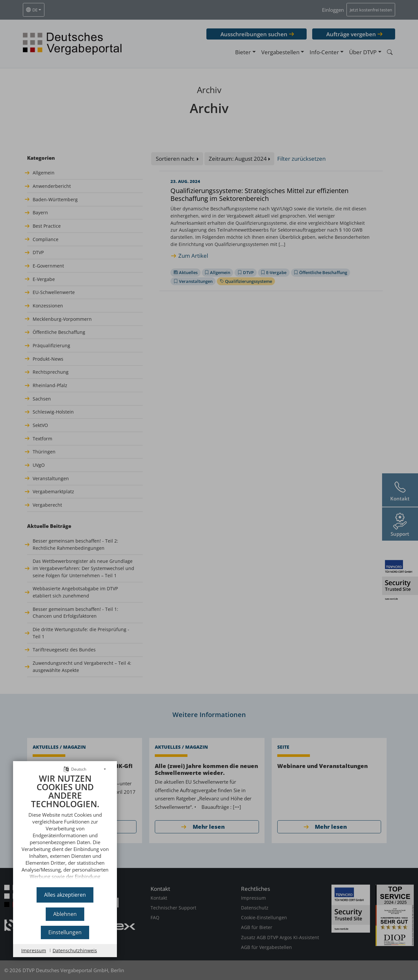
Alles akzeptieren (65, 895)
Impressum (34, 950)
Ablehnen (65, 914)
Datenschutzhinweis (75, 950)
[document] (65, 828)
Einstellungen (65, 932)
